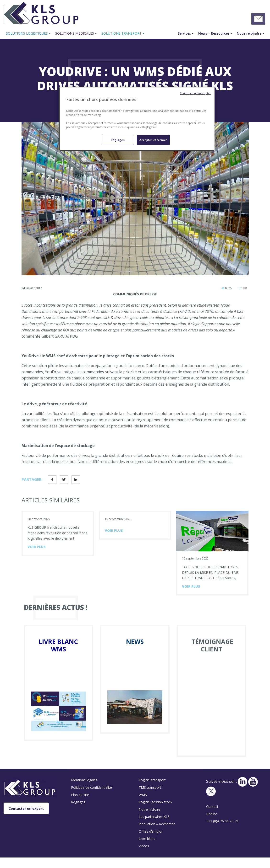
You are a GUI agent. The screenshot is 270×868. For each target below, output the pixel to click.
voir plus (37, 547)
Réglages (78, 802)
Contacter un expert (26, 808)
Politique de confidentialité (91, 787)
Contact (212, 807)
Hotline (212, 814)
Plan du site (80, 795)
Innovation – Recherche (157, 824)
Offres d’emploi (150, 831)
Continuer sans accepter (195, 93)
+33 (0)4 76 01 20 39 (222, 821)
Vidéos (144, 846)
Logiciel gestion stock (155, 802)
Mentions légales (84, 780)
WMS (143, 795)
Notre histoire (149, 809)
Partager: (32, 479)
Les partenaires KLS (154, 817)
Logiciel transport (152, 780)
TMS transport (150, 787)
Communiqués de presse (135, 294)
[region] (137, 119)
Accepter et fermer (153, 140)
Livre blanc (147, 839)
